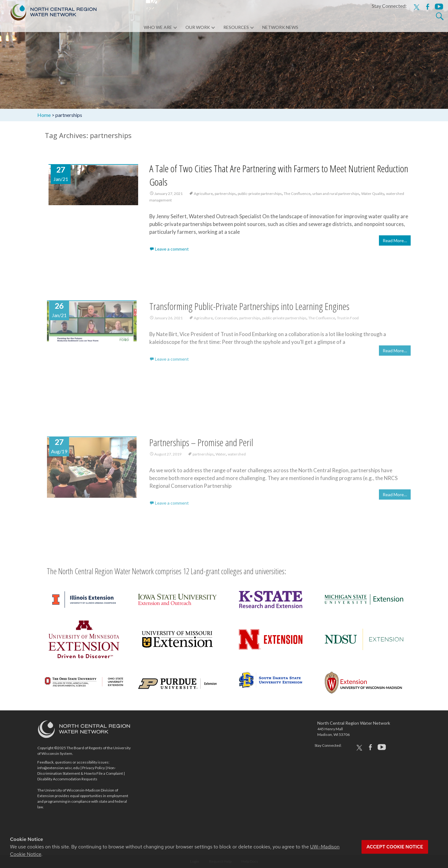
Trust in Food (348, 321)
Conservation (226, 321)
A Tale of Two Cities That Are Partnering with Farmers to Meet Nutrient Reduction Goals (279, 175)
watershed (237, 457)
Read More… (395, 241)
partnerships (225, 194)
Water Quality (373, 194)
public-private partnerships (260, 194)
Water (221, 457)
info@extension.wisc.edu (58, 768)
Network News (280, 28)
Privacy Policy (93, 768)
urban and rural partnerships (336, 194)
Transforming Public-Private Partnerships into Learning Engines (249, 309)
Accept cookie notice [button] (395, 847)
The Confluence (297, 194)
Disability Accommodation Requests (67, 779)
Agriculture (203, 194)
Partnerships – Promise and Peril (201, 445)
